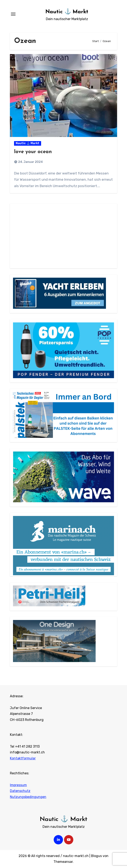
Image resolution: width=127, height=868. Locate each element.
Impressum (18, 785)
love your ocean (33, 152)
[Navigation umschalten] (13, 14)
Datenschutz (20, 791)
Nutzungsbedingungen (28, 797)
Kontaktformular (23, 758)
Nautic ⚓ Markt (67, 12)
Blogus (96, 856)
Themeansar (63, 862)
